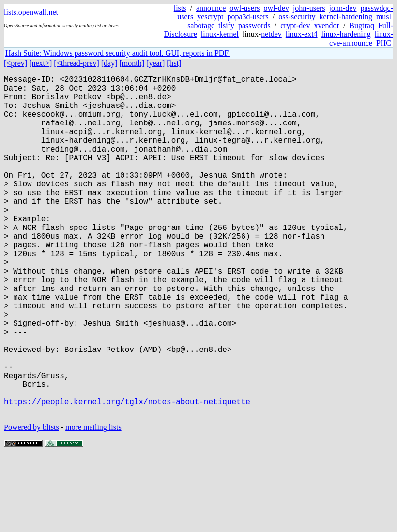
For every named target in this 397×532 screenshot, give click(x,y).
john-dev (343, 8)
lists (180, 8)
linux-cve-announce (361, 38)
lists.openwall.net (31, 12)
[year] (155, 63)
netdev (271, 34)
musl (384, 17)
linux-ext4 (302, 34)
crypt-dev (295, 25)
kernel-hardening (346, 17)
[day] (109, 63)
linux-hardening (346, 34)
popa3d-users (248, 17)
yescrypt (210, 17)
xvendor (326, 25)
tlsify (226, 25)
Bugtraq (362, 25)
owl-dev (276, 8)
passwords (254, 25)
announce (211, 8)
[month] (132, 63)
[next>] (40, 63)
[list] (174, 63)
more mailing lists (93, 503)
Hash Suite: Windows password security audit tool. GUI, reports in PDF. (118, 53)
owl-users (244, 8)
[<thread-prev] (76, 63)
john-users (309, 8)
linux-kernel (220, 34)
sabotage (201, 25)
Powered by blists (31, 503)
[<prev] (15, 63)
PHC (384, 43)
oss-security (297, 17)
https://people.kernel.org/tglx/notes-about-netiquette (127, 475)
